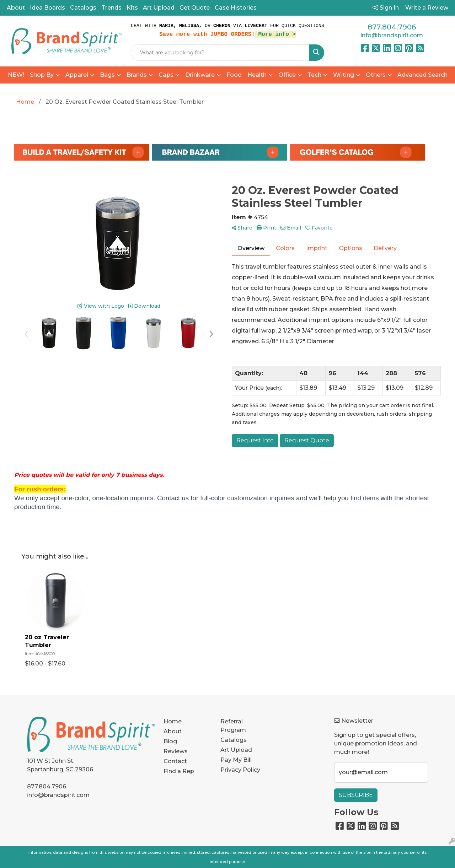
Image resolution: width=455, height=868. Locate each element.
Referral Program (233, 726)
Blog (170, 741)
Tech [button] (314, 75)
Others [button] (376, 75)
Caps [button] (166, 75)
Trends (111, 8)
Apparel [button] (77, 75)
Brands (137, 75)
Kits (132, 8)
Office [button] (287, 75)
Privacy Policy (240, 770)
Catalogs (83, 8)
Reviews (176, 751)
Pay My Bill (236, 760)
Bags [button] (107, 75)
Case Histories (236, 8)
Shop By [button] (42, 75)
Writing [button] (344, 75)
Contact (175, 761)
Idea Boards (47, 8)
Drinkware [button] (200, 75)
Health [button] (257, 75)
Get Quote (195, 8)
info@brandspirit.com (392, 35)
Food (234, 75)
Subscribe (356, 795)
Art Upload (159, 8)
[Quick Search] (220, 53)
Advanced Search (422, 75)
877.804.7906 (392, 27)
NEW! (16, 75)
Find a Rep (179, 771)
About (16, 8)
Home (173, 721)
